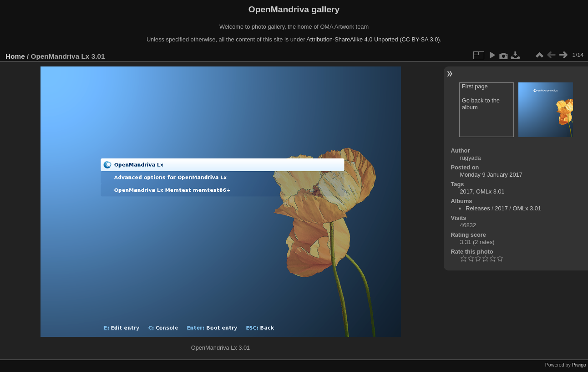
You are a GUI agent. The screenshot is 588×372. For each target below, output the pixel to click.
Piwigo (579, 365)
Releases (478, 208)
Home (15, 56)
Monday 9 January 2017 (491, 175)
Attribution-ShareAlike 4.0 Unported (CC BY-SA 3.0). (374, 39)
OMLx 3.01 (490, 191)
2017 (466, 191)
